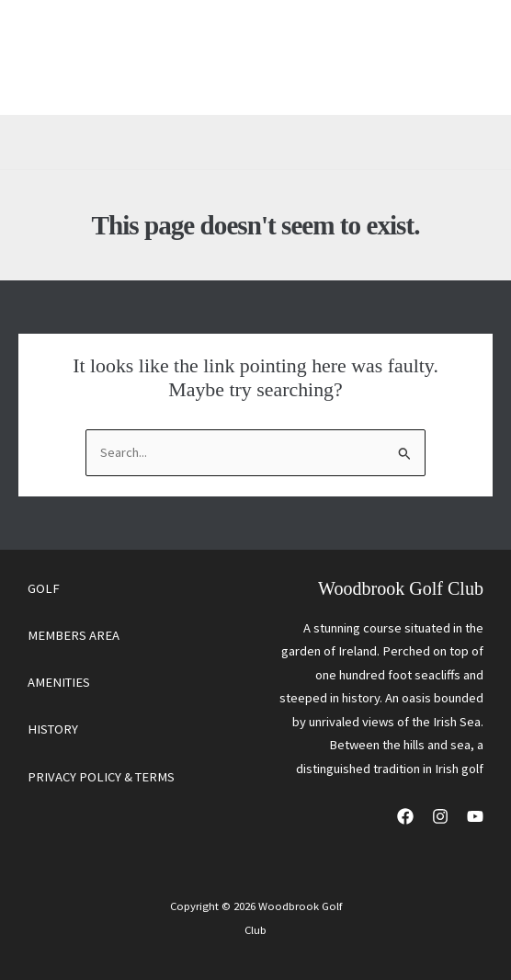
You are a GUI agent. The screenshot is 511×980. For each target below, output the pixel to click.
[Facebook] (405, 816)
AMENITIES (59, 682)
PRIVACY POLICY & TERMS (101, 777)
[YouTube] (475, 816)
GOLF (44, 588)
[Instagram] (440, 816)
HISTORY (53, 729)
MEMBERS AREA (74, 635)
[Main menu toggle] (455, 57)
